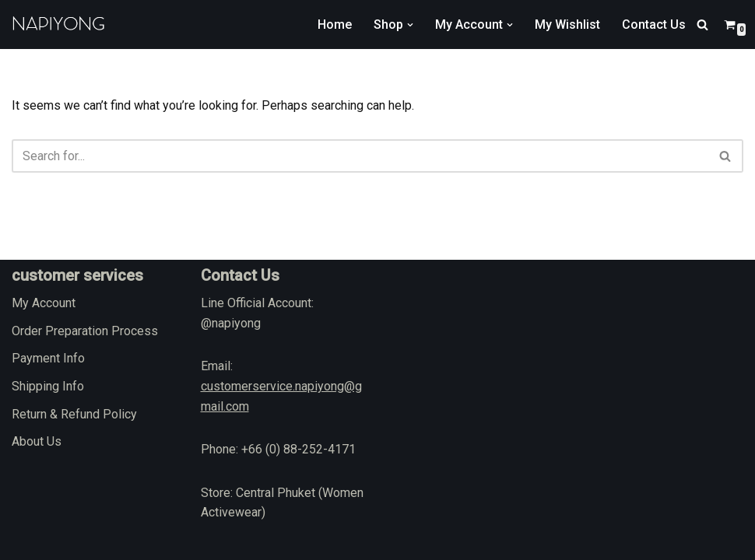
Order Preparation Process (85, 331)
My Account (44, 303)
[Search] (702, 24)
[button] (410, 25)
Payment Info (48, 358)
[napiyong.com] (58, 24)
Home (335, 24)
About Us (37, 441)
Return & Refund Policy (74, 414)
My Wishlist (567, 24)
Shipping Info (48, 386)
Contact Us (654, 24)
